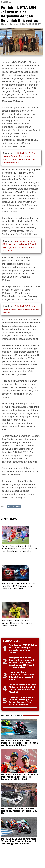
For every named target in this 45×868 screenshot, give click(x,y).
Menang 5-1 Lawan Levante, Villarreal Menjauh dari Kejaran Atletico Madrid (17, 623)
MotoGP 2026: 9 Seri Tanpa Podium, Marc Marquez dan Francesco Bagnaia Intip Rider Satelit (20, 777)
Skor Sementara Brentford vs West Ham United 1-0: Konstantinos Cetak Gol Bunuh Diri (19, 586)
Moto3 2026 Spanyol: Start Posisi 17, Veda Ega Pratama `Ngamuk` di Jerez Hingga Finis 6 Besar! (19, 841)
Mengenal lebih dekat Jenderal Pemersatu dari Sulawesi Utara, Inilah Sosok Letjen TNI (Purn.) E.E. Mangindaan (21, 663)
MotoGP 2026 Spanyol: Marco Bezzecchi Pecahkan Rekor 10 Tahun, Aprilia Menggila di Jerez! (20, 743)
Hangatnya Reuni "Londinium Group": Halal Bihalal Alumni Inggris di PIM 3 (22, 676)
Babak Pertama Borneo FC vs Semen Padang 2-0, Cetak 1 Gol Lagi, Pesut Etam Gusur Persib (22, 701)
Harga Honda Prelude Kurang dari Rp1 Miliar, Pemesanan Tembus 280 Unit (19, 811)
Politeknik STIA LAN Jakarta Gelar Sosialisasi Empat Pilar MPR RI (21, 309)
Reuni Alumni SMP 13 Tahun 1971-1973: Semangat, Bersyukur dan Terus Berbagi (23, 649)
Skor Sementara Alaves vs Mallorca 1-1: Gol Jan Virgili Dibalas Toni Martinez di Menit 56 (22, 688)
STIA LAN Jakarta (14, 507)
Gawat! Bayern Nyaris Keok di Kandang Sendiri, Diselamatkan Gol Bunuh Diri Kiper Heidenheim (19, 549)
